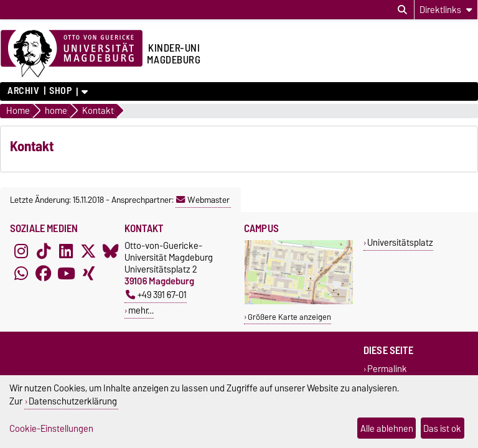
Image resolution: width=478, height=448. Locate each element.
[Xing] (88, 273)
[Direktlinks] (446, 10)
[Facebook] (44, 273)
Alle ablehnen (387, 428)
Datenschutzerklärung (73, 401)
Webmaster (203, 200)
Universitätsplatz (400, 242)
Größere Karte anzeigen (289, 317)
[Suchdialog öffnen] (402, 10)
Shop (60, 91)
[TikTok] (44, 251)
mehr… (141, 310)
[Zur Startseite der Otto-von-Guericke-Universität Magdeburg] (72, 54)
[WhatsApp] (21, 273)
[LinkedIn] (66, 251)
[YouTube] (66, 273)
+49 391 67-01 (156, 295)
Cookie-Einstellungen (51, 428)
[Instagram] (21, 251)
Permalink (387, 369)
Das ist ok (442, 428)
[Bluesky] (111, 251)
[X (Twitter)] (88, 251)
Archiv (23, 91)
